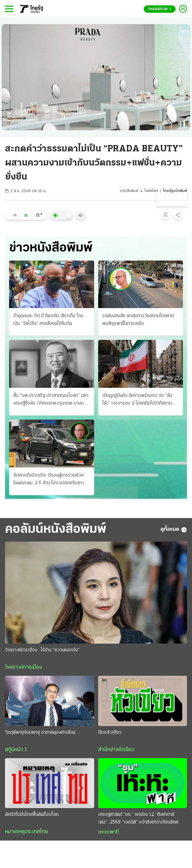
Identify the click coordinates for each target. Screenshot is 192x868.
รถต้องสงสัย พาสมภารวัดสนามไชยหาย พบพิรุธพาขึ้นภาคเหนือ (138, 320)
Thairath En (160, 9)
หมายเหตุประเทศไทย (26, 832)
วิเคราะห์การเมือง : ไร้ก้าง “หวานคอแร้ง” (42, 650)
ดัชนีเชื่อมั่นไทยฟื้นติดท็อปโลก (32, 815)
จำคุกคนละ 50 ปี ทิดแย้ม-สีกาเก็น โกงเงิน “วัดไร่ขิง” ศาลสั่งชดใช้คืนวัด (48, 320)
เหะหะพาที (109, 832)
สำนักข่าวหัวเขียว (116, 750)
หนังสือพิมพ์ (129, 191)
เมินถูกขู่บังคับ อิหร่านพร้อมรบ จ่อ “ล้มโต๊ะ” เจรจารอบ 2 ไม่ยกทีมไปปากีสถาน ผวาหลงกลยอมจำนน (137, 400)
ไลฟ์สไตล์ (151, 191)
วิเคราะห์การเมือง (23, 667)
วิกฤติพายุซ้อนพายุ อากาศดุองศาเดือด (40, 733)
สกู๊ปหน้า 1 (16, 750)
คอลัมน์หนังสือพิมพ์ (56, 530)
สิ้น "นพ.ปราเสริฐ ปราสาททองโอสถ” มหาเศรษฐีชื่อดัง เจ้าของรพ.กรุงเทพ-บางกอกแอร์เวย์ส (51, 400)
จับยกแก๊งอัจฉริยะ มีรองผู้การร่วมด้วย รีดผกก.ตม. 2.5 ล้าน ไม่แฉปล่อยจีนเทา (48, 479)
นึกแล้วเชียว (110, 733)
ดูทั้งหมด (174, 530)
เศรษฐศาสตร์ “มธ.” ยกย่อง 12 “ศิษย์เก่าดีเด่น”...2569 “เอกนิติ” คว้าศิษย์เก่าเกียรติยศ (138, 818)
